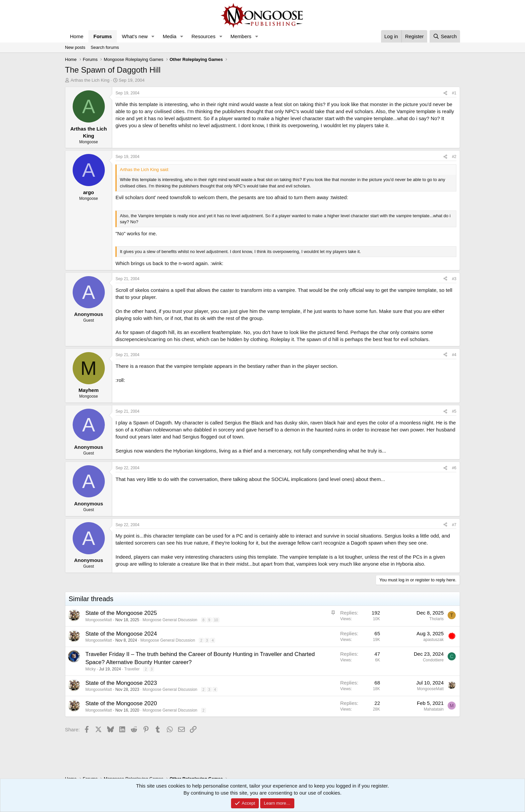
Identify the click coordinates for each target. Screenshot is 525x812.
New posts (75, 47)
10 (216, 620)
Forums (103, 36)
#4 (454, 355)
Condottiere (433, 660)
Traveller (132, 669)
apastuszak (433, 640)
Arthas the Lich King (90, 80)
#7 (454, 525)
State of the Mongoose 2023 (121, 683)
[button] (153, 36)
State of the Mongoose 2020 (121, 703)
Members (241, 36)
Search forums (105, 47)
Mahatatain (434, 709)
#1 (454, 93)
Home (77, 36)
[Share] (445, 93)
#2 (454, 157)
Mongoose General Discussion (170, 620)
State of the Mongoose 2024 (121, 634)
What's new (135, 36)
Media (170, 36)
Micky (91, 669)
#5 (454, 411)
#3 (454, 279)
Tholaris (436, 619)
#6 (454, 468)
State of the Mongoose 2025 (121, 613)
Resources (204, 36)
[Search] (445, 36)
